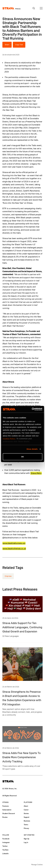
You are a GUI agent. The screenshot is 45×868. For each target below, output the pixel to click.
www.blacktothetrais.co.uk (14, 549)
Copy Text (19, 45)
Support (27, 817)
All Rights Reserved (9, 796)
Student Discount (9, 813)
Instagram (6, 842)
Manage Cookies (37, 865)
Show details (32, 449)
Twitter (5, 846)
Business (27, 821)
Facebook (6, 839)
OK (22, 457)
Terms (26, 825)
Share (7, 45)
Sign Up (27, 839)
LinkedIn (5, 854)
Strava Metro (36, 473)
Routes (5, 817)
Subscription (7, 810)
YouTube (5, 850)
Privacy (26, 828)
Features (6, 806)
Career (26, 810)
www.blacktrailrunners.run (14, 543)
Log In (26, 842)
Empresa (8, 576)
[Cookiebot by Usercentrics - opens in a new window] (32, 409)
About (26, 806)
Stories (26, 813)
